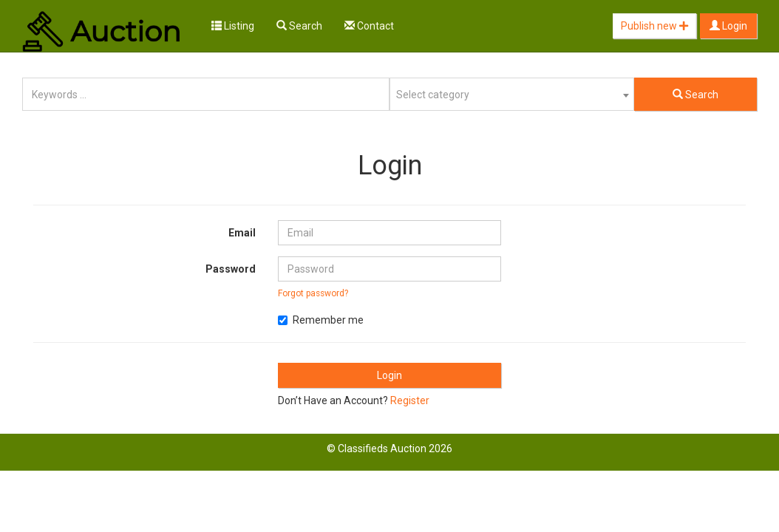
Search (299, 26)
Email (242, 233)
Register (410, 400)
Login (728, 26)
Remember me (321, 320)
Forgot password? (313, 293)
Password (231, 269)
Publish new (654, 26)
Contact (369, 26)
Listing (233, 26)
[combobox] (512, 94)
